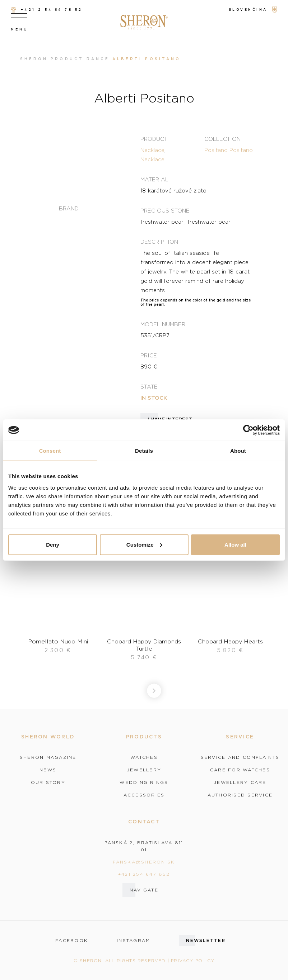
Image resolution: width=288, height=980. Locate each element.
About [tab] (238, 451)
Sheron (34, 59)
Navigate (144, 890)
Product (154, 139)
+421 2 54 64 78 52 (47, 10)
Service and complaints (240, 757)
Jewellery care (240, 782)
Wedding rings (144, 782)
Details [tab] (144, 451)
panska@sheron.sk (144, 862)
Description (159, 242)
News (48, 770)
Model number (163, 324)
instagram (133, 941)
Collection (222, 139)
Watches (144, 757)
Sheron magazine (48, 757)
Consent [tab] (50, 451)
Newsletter (206, 940)
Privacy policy (193, 960)
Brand (69, 208)
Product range (80, 59)
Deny (53, 544)
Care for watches (240, 770)
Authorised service (240, 795)
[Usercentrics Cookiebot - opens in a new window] (248, 430)
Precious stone (165, 210)
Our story (48, 782)
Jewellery (144, 770)
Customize (144, 544)
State (149, 386)
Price (149, 355)
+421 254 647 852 (144, 874)
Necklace (152, 150)
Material (154, 179)
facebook (72, 941)
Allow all (235, 544)
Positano (216, 150)
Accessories (144, 795)
